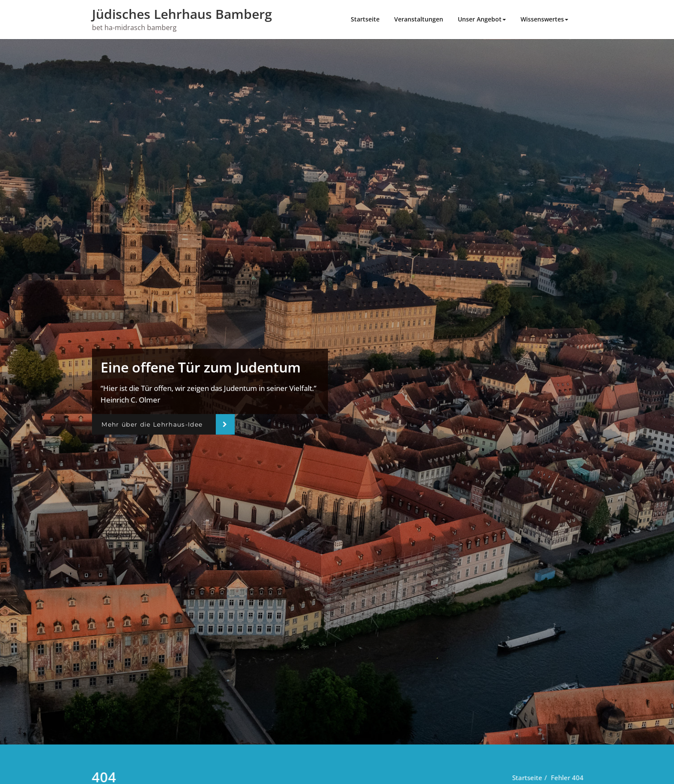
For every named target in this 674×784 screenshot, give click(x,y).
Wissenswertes (544, 19)
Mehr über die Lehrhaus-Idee (152, 424)
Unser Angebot (482, 19)
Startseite (365, 19)
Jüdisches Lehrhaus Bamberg (182, 14)
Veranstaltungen (419, 19)
